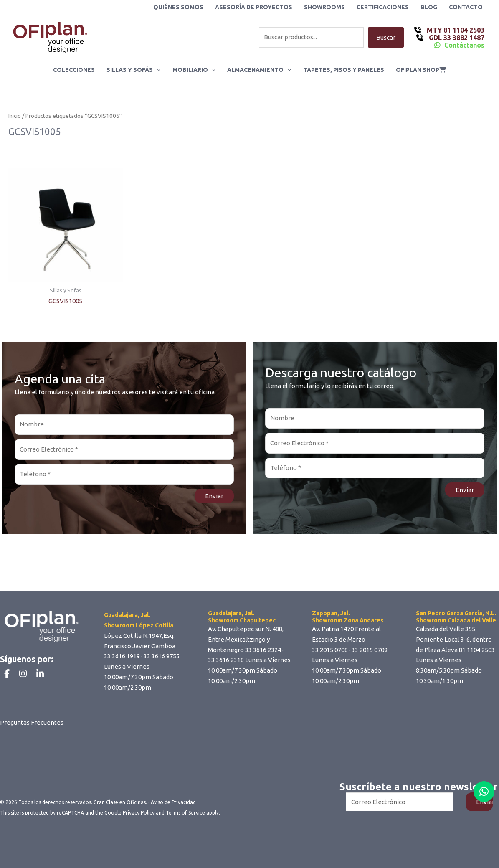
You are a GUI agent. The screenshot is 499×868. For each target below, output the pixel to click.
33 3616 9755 (162, 656)
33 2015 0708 (330, 650)
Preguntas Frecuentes (32, 722)
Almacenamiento (259, 70)
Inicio (15, 116)
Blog (429, 7)
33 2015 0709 (370, 650)
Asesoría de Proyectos (254, 7)
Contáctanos (464, 45)
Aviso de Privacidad (173, 802)
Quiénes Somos (178, 7)
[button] (157, 70)
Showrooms (324, 7)
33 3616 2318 (226, 660)
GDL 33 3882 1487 (456, 38)
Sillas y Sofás (133, 70)
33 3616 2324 (263, 650)
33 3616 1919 (122, 656)
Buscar (386, 37)
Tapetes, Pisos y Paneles (344, 70)
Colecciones (74, 70)
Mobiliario (194, 70)
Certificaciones (383, 7)
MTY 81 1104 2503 (455, 30)
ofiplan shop (421, 70)
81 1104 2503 (477, 650)
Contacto (466, 7)
